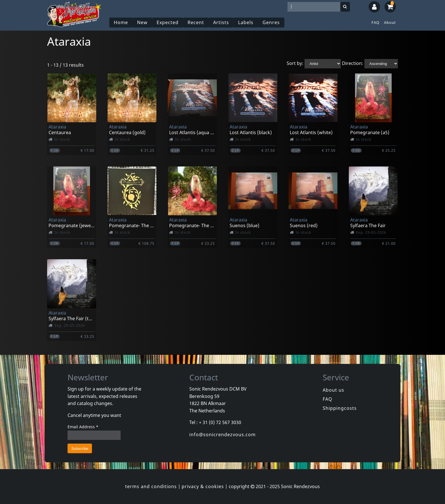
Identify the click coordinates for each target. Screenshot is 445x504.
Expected (168, 22)
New (142, 22)
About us (333, 390)
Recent (196, 22)
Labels (246, 22)
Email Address (83, 427)
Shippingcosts (340, 408)
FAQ (375, 22)
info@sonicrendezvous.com (222, 435)
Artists (221, 22)
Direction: (353, 63)
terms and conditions (151, 486)
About (390, 22)
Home (121, 22)
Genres (271, 22)
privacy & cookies (203, 486)
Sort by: (295, 63)
